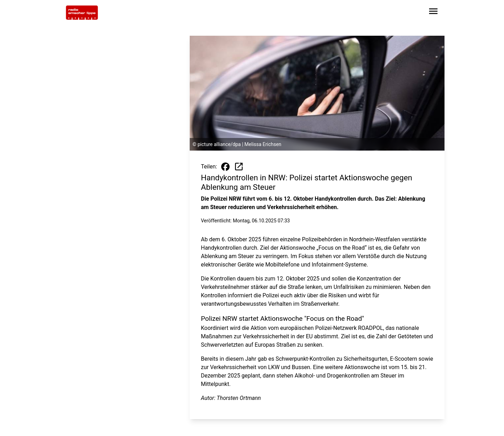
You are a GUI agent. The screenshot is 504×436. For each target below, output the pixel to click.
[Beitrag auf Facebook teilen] (225, 167)
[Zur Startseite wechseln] (82, 13)
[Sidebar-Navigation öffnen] (433, 12)
